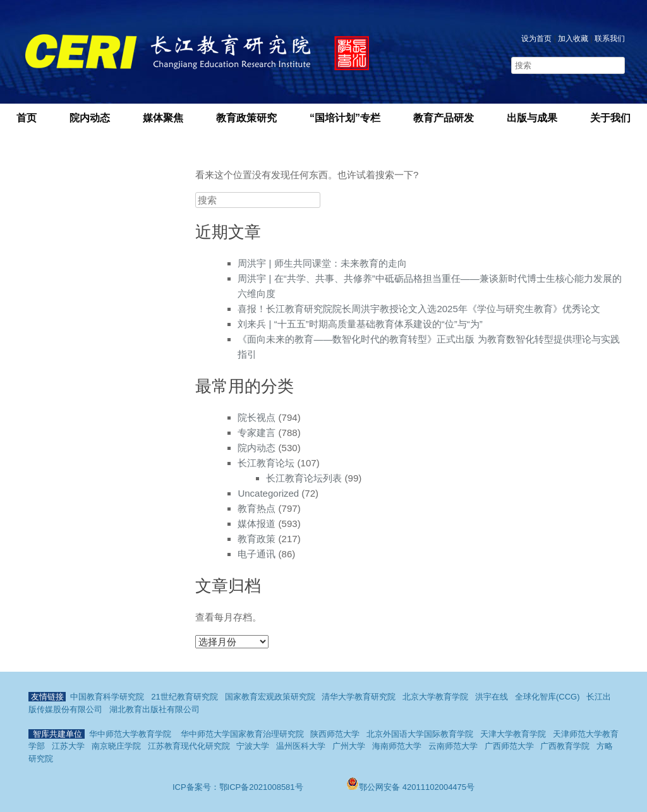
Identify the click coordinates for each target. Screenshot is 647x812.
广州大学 (349, 746)
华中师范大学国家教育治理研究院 (242, 734)
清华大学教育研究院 (359, 697)
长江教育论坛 (266, 463)
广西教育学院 (565, 746)
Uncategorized (268, 493)
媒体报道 (257, 524)
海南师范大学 (397, 746)
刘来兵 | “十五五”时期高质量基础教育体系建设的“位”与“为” (360, 324)
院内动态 (90, 118)
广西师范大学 (509, 746)
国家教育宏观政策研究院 (270, 697)
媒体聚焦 (163, 118)
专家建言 (257, 433)
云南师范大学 (453, 746)
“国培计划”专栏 (345, 118)
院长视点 (257, 417)
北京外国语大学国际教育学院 (420, 734)
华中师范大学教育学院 (130, 734)
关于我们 (610, 118)
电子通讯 (257, 554)
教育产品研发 (444, 118)
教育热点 (257, 508)
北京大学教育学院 (435, 697)
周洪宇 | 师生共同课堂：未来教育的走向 (322, 263)
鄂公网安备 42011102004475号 (410, 787)
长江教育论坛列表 (304, 478)
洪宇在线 (492, 697)
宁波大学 (253, 746)
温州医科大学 (301, 746)
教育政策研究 (246, 118)
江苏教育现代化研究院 (189, 746)
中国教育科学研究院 (107, 697)
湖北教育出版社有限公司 (154, 709)
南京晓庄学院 (116, 746)
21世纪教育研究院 (184, 697)
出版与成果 (532, 118)
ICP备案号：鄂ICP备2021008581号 (239, 787)
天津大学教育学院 (513, 734)
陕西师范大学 (335, 734)
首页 (27, 118)
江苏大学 (68, 746)
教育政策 (257, 539)
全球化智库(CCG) (547, 697)
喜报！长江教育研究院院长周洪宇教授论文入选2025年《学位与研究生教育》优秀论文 (419, 309)
